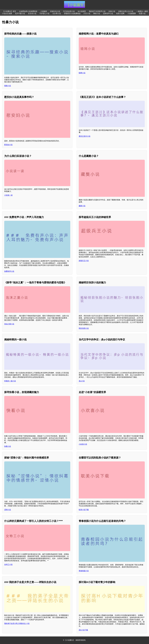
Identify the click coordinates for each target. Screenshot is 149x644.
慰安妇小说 (8, 145)
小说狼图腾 (132, 14)
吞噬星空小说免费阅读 (72, 14)
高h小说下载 (83, 630)
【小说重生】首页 (9, 11)
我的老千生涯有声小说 (97, 11)
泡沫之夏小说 (9, 324)
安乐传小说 (32, 14)
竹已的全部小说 (69, 11)
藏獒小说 (82, 206)
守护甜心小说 (44, 14)
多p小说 (82, 381)
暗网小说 (82, 73)
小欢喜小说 (83, 444)
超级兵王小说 (84, 261)
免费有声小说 (9, 271)
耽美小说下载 (84, 510)
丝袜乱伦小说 (55, 11)
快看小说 (8, 446)
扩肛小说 (87, 14)
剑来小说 (112, 11)
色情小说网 (120, 14)
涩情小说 (8, 510)
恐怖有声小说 (108, 14)
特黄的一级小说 (10, 381)
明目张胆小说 (84, 328)
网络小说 (97, 14)
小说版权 (44, 11)
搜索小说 (8, 86)
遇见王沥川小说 (85, 136)
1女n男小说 (57, 14)
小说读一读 (8, 195)
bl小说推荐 (82, 11)
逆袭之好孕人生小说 (126, 11)
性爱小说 (142, 14)
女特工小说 (8, 564)
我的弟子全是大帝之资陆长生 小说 (17, 623)
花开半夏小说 (20, 14)
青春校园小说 (84, 571)
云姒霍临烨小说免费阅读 (28, 11)
